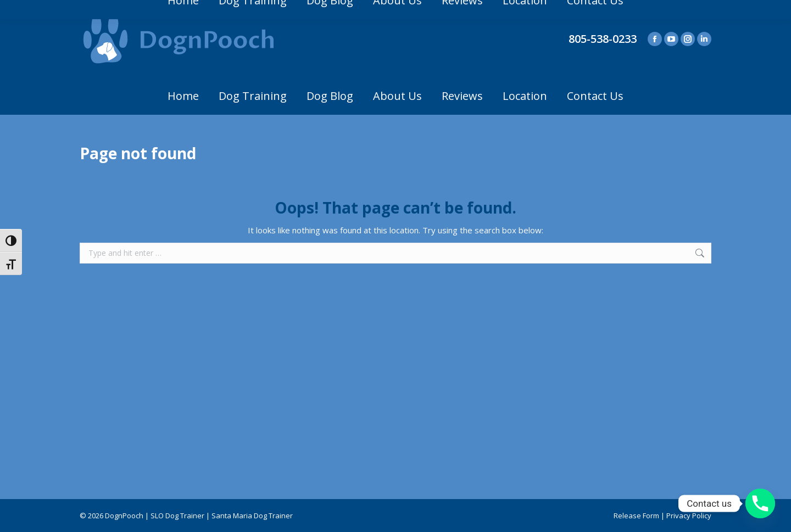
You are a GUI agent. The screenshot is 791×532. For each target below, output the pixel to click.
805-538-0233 (603, 39)
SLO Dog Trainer (177, 516)
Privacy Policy (689, 516)
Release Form (636, 516)
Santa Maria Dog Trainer (252, 516)
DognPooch (124, 516)
